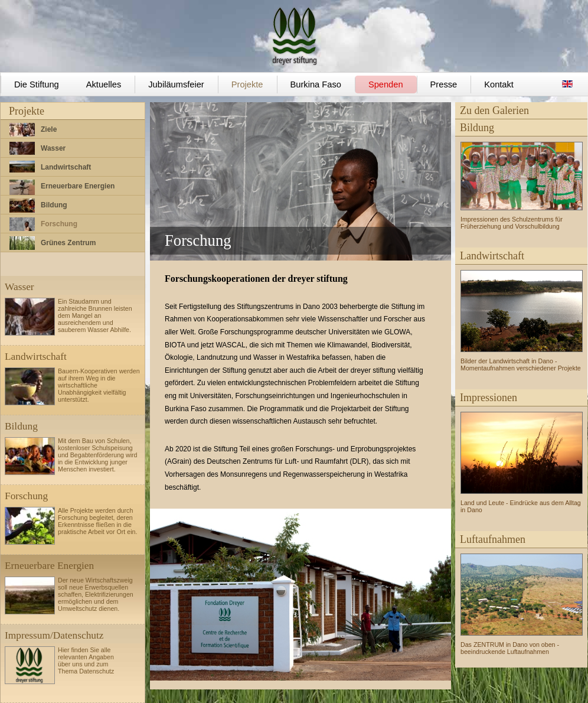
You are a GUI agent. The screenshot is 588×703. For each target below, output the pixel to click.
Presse (444, 84)
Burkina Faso (316, 84)
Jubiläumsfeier (176, 84)
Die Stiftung (37, 84)
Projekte (247, 84)
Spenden (386, 84)
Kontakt (499, 84)
